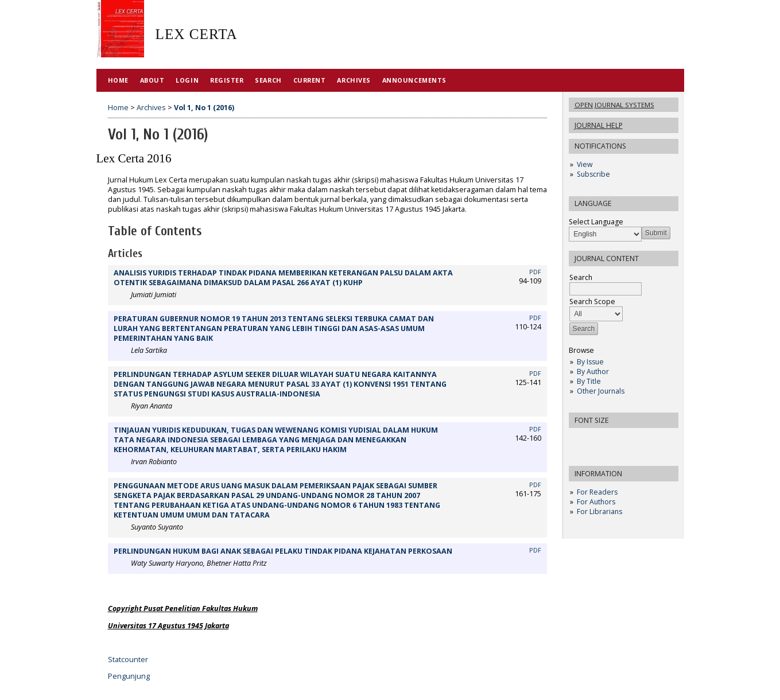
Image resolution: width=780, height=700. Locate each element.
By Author (593, 372)
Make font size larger (616, 440)
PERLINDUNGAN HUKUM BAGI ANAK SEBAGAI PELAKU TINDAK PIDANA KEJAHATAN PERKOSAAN (283, 551)
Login (187, 80)
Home (118, 80)
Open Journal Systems (614, 105)
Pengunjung (129, 676)
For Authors (596, 502)
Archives (354, 80)
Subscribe (593, 174)
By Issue (590, 362)
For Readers (597, 492)
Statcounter (128, 660)
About (152, 80)
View (585, 164)
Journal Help (599, 125)
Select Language (596, 222)
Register (227, 80)
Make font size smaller (579, 440)
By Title (589, 381)
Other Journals (601, 391)
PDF (535, 272)
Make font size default (597, 440)
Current (310, 80)
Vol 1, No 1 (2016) (204, 108)
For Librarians (599, 512)
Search (268, 80)
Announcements (414, 80)
